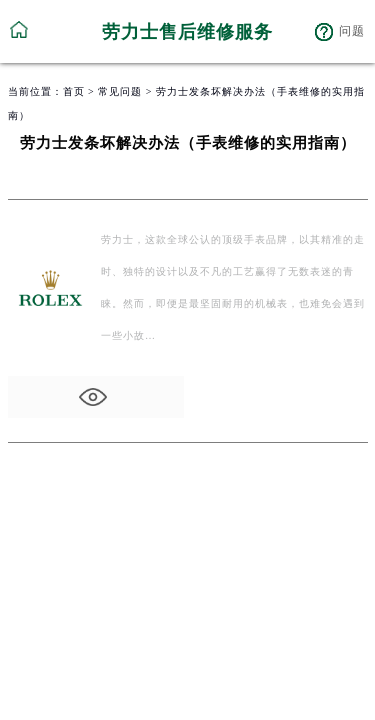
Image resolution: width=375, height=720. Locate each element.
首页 (74, 91)
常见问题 (120, 91)
